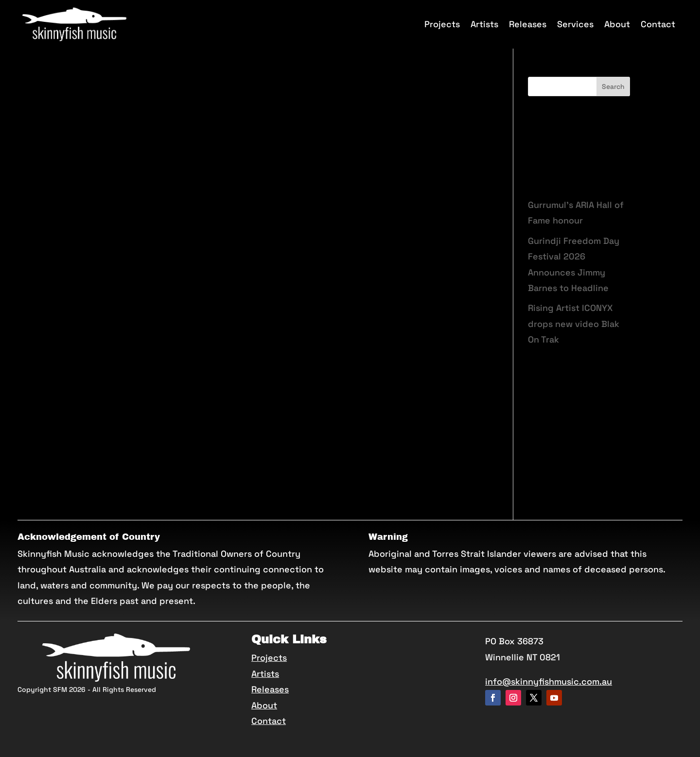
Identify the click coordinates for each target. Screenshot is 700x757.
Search (613, 86)
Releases (528, 24)
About (617, 24)
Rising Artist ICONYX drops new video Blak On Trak (574, 324)
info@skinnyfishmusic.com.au (549, 681)
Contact (658, 24)
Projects (442, 24)
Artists (484, 24)
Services (575, 24)
